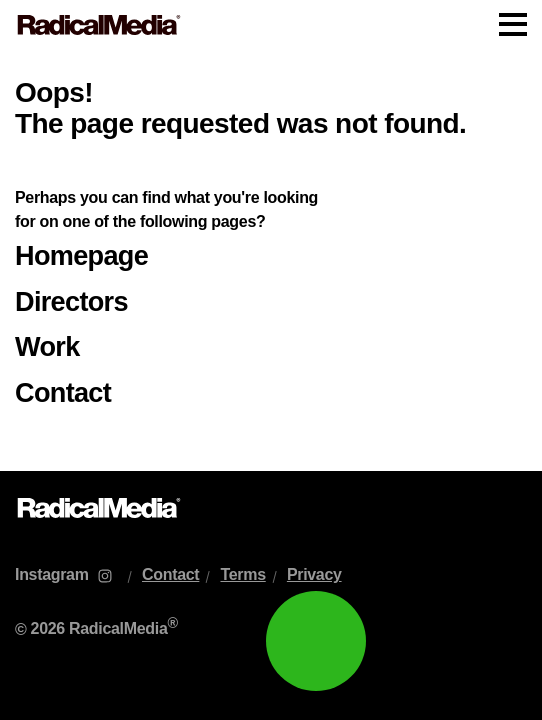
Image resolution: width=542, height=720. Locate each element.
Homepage (81, 255)
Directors (71, 301)
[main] (271, 260)
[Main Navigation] (271, 25)
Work (47, 346)
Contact (63, 392)
